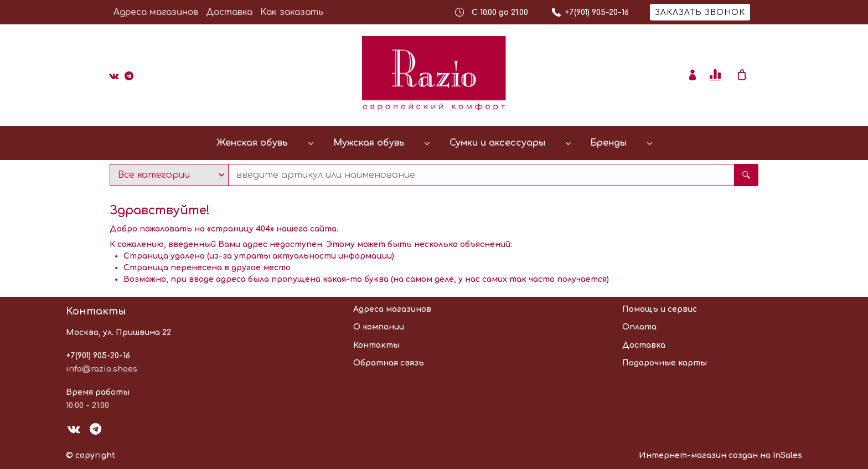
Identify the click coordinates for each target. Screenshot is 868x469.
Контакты (376, 345)
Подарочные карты (665, 363)
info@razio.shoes (102, 369)
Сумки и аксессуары (497, 143)
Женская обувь (252, 143)
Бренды (608, 143)
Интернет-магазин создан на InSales (720, 455)
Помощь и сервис (660, 309)
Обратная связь (389, 363)
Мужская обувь (369, 143)
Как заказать (292, 12)
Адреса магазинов (156, 12)
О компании (379, 327)
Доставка (229, 12)
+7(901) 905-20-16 (98, 356)
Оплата (639, 327)
